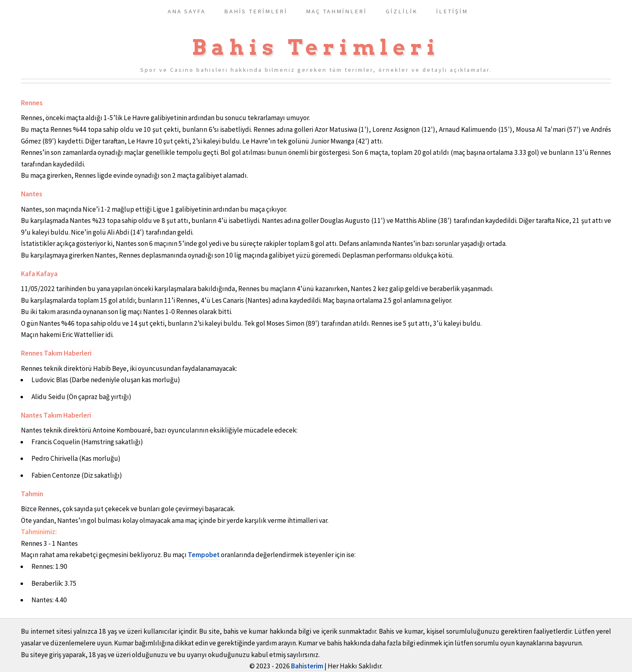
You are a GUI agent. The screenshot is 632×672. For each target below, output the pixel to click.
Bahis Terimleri (316, 47)
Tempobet (204, 555)
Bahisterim (308, 666)
